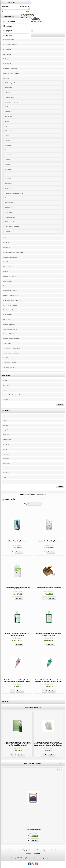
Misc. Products (7, 281)
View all (60, 404)
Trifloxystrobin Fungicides (12, 227)
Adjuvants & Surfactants (10, 45)
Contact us (37, 853)
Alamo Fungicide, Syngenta (17, 541)
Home (22, 495)
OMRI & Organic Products (11, 295)
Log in (3, 7)
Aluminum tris (9, 112)
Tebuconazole (9, 212)
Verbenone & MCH (9, 367)
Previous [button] (61, 763)
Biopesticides (7, 64)
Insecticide (6, 445)
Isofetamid (8, 169)
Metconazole (8, 184)
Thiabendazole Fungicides (12, 222)
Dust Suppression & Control (11, 73)
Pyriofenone (8, 207)
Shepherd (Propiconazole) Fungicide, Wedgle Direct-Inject (17, 634)
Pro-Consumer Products (10, 310)
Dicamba (5, 425)
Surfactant (6, 473)
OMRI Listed (6, 459)
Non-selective (7, 454)
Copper (7, 136)
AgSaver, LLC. (7, 400)
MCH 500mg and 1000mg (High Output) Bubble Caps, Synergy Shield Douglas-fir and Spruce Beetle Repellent (18, 744)
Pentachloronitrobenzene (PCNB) (14, 193)
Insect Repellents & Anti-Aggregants (13, 252)
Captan (7, 126)
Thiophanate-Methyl (10, 217)
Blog (9, 850)
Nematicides (7, 286)
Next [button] (64, 763)
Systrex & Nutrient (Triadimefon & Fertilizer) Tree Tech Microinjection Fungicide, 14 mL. (49, 681)
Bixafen (7, 121)
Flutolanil (7, 160)
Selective (6, 468)
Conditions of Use (53, 850)
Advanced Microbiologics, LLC (12, 395)
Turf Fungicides (9, 107)
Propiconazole (9, 203)
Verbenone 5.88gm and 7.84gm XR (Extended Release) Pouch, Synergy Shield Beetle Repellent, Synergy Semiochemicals (48, 744)
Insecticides (7, 243)
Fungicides (6, 78)
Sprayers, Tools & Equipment (11, 339)
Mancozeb (8, 174)
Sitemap (16, 850)
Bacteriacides (7, 54)
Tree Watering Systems (10, 363)
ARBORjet (6, 385)
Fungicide (6, 430)
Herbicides (6, 238)
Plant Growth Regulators (10, 305)
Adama (5, 380)
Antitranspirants (8, 49)
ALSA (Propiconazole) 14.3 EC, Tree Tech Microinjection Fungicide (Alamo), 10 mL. (17, 681)
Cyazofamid (8, 140)
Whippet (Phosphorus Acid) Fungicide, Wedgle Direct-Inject (49, 634)
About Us (28, 853)
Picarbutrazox (9, 198)
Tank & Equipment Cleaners (11, 353)
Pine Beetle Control (9, 40)
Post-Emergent (7, 463)
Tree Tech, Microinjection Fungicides (49, 587)
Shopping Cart (5, 12)
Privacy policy (41, 850)
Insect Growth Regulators (10, 257)
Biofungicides (7, 59)
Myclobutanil (8, 188)
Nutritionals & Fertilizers (10, 291)
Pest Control (7, 319)
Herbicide (7, 440)
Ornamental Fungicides (11, 102)
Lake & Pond (7, 267)
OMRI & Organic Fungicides (13, 83)
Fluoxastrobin (9, 155)
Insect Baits (7, 262)
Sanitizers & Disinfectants (10, 334)
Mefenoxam (8, 179)
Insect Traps (7, 248)
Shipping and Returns (28, 850)
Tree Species (7, 343)
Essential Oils (9, 145)
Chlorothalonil (9, 131)
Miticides (6, 272)
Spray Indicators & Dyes (10, 329)
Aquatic (5, 421)
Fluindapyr (8, 150)
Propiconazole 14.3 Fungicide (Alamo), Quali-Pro (17, 588)
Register (3, 6)
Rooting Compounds (9, 324)
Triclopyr (5, 477)
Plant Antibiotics (8, 315)
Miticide (5, 449)
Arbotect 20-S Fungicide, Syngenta (49, 541)
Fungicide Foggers (10, 97)
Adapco (5, 390)
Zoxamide (8, 231)
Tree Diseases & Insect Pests (12, 348)
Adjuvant (6, 416)
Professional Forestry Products (12, 300)
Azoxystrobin (8, 116)
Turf (4, 482)
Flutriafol (7, 164)
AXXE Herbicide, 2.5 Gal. (33, 829)
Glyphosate (6, 435)
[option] (18, 735)
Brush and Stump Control (10, 68)
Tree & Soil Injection (9, 358)
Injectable (8, 92)
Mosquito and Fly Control (10, 276)
